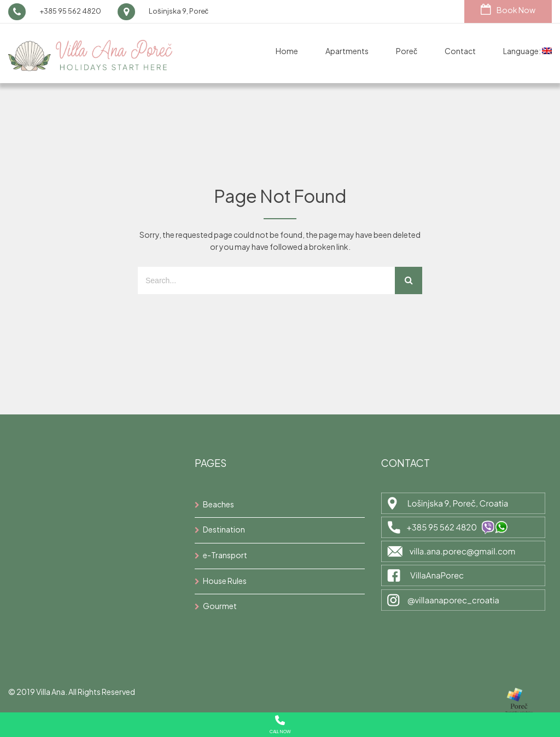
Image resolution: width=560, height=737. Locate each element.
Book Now (508, 9)
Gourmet (220, 606)
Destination (224, 529)
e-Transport (225, 555)
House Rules (225, 581)
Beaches (218, 504)
